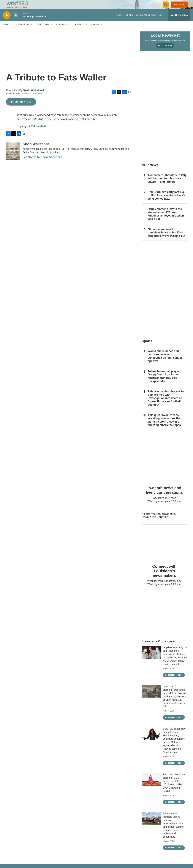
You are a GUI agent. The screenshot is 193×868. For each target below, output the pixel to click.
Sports (147, 348)
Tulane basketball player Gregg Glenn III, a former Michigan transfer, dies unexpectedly (164, 383)
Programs (43, 31)
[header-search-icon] (167, 8)
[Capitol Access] (164, 95)
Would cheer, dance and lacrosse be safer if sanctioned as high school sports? (165, 363)
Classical (23, 31)
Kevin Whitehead (34, 97)
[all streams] (179, 22)
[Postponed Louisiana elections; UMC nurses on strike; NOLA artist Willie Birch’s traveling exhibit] (152, 786)
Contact (79, 31)
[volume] (16, 22)
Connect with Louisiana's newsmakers (164, 578)
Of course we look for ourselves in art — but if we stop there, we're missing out (166, 239)
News (6, 31)
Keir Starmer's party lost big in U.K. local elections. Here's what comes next (167, 202)
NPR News (150, 172)
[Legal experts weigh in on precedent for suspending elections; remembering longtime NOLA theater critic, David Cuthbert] (152, 659)
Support (62, 31)
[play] (7, 22)
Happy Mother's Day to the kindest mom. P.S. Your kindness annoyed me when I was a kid (167, 221)
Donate (182, 8)
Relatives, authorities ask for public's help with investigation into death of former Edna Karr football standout (166, 405)
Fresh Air (41, 133)
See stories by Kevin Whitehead (42, 164)
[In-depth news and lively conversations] (164, 466)
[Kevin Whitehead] (13, 158)
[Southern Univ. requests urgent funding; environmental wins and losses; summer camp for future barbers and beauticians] (152, 825)
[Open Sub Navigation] (12, 31)
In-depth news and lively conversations (164, 497)
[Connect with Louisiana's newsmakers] (164, 549)
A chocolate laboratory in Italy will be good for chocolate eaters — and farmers (167, 185)
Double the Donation (155, 524)
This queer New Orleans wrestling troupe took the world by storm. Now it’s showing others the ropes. (165, 427)
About (95, 31)
